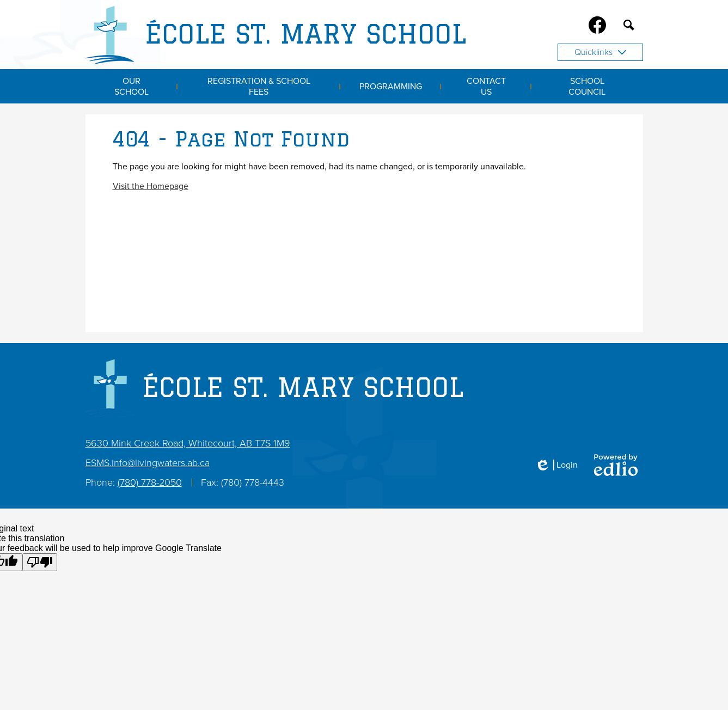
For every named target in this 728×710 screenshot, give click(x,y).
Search (629, 27)
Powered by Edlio (616, 465)
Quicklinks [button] (600, 52)
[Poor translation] (40, 562)
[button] (132, 86)
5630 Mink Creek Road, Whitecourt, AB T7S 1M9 (188, 443)
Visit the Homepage (151, 186)
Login (556, 465)
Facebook (597, 27)
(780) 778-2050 (150, 482)
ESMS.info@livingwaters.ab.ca (148, 463)
